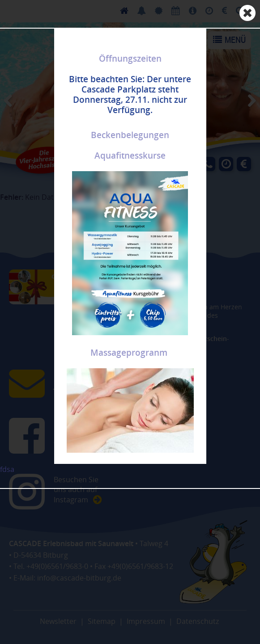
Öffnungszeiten (130, 59)
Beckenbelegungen (130, 135)
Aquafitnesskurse (130, 156)
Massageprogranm (129, 353)
